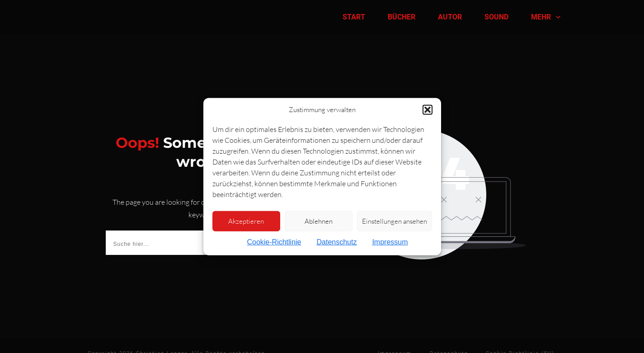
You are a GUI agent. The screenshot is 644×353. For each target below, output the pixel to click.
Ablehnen (319, 221)
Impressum (390, 242)
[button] (428, 110)
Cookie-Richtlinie (274, 242)
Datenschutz (336, 242)
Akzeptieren (246, 221)
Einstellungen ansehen (395, 221)
